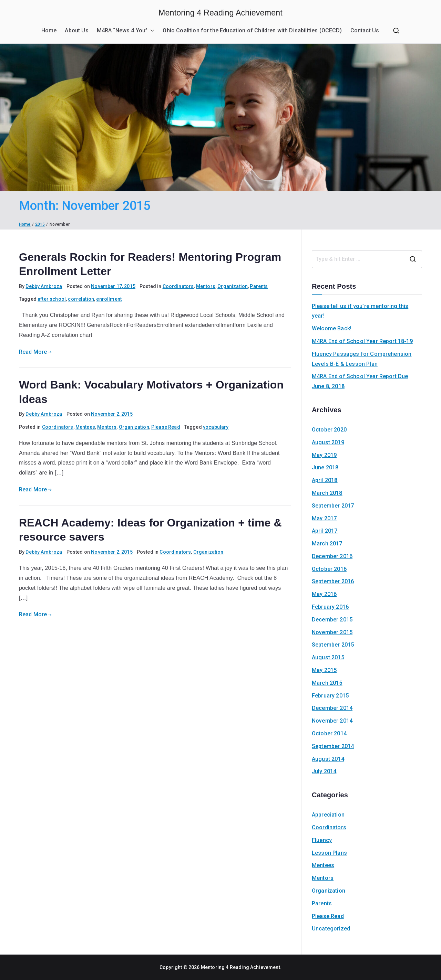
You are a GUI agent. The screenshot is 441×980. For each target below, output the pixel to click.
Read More (35, 352)
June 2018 (325, 467)
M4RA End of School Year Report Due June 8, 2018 (360, 381)
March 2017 (327, 544)
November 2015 (332, 632)
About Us (76, 30)
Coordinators (178, 286)
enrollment (109, 299)
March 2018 (327, 493)
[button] (151, 31)
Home (49, 30)
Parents (259, 286)
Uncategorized (331, 929)
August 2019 (328, 442)
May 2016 (324, 594)
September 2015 (333, 645)
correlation (81, 299)
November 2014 (332, 721)
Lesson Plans (329, 853)
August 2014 (328, 759)
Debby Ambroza (44, 286)
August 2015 (328, 657)
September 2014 (333, 746)
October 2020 (329, 430)
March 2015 (327, 683)
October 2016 (329, 569)
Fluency (322, 840)
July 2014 (324, 771)
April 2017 (325, 531)
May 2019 (324, 455)
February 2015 (330, 696)
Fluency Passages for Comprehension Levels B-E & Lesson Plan (362, 359)
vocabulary (216, 427)
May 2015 (324, 670)
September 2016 (333, 581)
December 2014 (332, 708)
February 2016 (330, 607)
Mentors (206, 286)
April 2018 (325, 480)
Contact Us (365, 30)
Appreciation (328, 815)
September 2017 (333, 506)
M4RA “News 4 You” (126, 31)
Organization (233, 286)
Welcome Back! (332, 328)
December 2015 (332, 620)
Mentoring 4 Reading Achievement (220, 13)
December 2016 (332, 556)
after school (52, 299)
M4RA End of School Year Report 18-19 (362, 341)
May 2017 (324, 518)
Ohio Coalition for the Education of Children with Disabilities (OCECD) (252, 30)
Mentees (85, 427)
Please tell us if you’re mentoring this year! (360, 311)
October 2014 (329, 733)
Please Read (166, 427)
